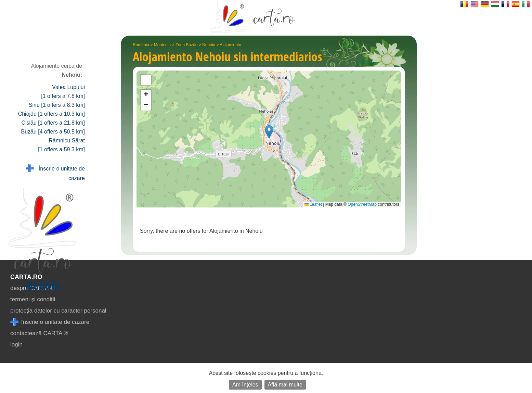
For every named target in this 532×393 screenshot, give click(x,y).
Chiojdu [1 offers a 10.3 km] (51, 114)
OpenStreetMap (362, 204)
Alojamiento (230, 45)
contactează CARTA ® (39, 333)
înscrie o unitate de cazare (50, 322)
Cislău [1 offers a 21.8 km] (53, 123)
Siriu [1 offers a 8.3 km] (57, 105)
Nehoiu (209, 45)
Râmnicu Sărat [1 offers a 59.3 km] (61, 145)
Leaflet (313, 204)
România (141, 45)
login (16, 345)
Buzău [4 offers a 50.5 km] (53, 132)
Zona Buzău (187, 45)
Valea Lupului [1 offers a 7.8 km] (63, 92)
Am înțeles (245, 385)
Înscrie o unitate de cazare (55, 173)
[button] (269, 132)
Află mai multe (285, 385)
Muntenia (162, 45)
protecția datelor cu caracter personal (58, 311)
